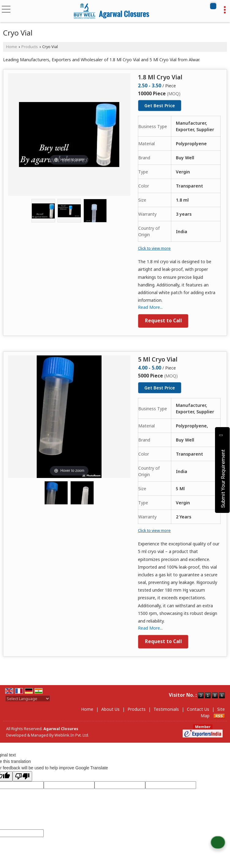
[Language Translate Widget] (28, 699)
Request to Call (163, 321)
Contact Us (198, 709)
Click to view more (154, 248)
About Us (110, 709)
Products (30, 47)
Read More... (150, 307)
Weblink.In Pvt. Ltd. (72, 735)
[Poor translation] (22, 776)
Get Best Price (160, 106)
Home (12, 47)
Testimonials (166, 709)
